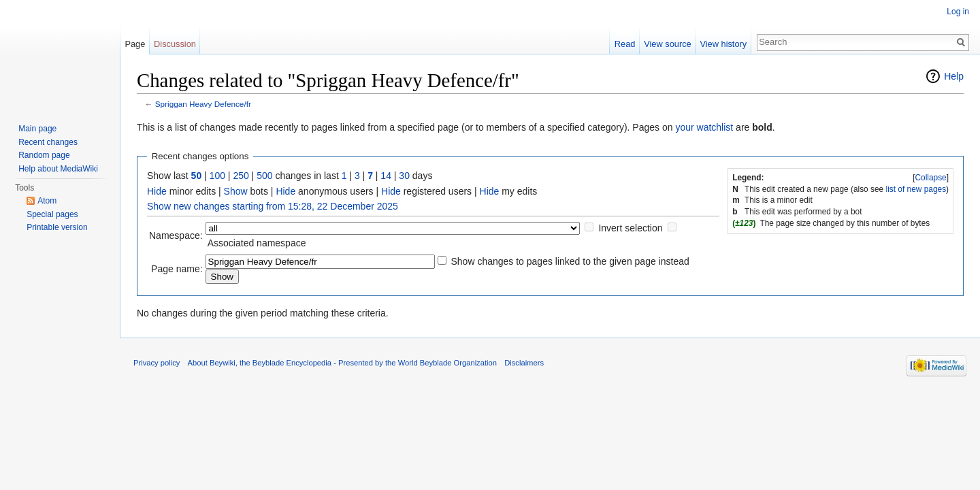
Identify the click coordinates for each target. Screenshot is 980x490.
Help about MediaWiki (58, 169)
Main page (37, 129)
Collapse (930, 178)
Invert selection (630, 228)
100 (217, 176)
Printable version (57, 227)
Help (954, 76)
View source (667, 44)
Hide (157, 191)
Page (135, 44)
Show (236, 191)
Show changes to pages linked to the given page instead (570, 261)
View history (723, 44)
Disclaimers (524, 363)
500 (264, 176)
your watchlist (704, 127)
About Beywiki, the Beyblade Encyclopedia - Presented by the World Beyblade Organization (342, 363)
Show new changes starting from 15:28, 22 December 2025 (273, 206)
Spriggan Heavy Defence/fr (203, 104)
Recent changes (48, 142)
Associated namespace (257, 243)
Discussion (175, 44)
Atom (47, 201)
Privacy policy (157, 363)
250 (241, 176)
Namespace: (176, 235)
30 (404, 176)
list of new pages (916, 189)
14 (386, 176)
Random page (44, 155)
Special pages (52, 214)
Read (625, 44)
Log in (958, 12)
